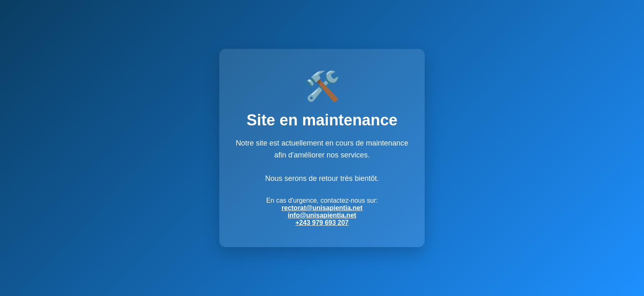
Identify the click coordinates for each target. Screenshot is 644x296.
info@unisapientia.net (322, 215)
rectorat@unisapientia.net (322, 208)
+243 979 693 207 (322, 223)
